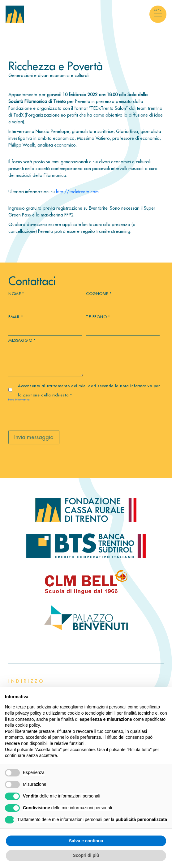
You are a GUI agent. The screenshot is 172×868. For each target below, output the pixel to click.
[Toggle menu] (158, 14)
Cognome (99, 293)
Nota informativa (19, 399)
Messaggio (22, 340)
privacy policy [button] (28, 713)
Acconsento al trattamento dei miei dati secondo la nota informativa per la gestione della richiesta (89, 390)
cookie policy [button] (27, 725)
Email (16, 317)
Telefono (98, 317)
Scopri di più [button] (86, 855)
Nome (16, 293)
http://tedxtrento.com (77, 192)
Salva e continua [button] (86, 841)
